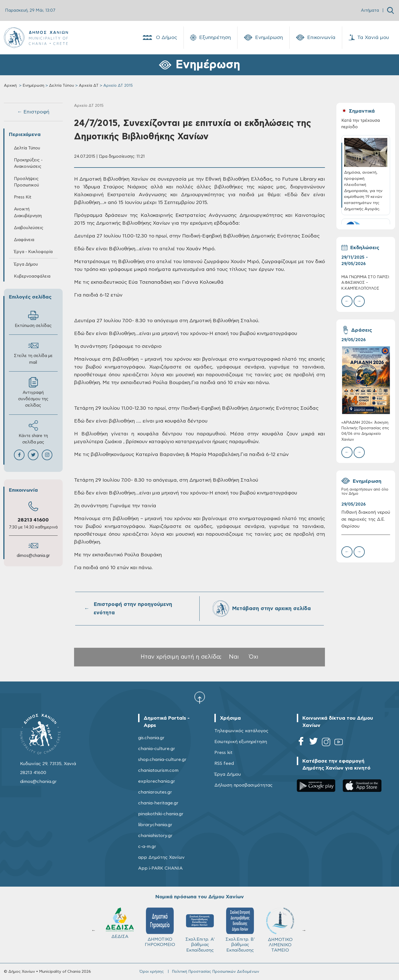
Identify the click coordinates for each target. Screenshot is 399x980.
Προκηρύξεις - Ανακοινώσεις (28, 163)
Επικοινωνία (316, 38)
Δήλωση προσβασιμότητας (243, 785)
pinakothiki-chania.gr (161, 814)
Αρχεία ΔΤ (89, 86)
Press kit (223, 753)
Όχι (254, 657)
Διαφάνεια (24, 240)
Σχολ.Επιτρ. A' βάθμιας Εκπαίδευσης (200, 930)
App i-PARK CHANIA (160, 868)
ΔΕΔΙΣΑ (120, 923)
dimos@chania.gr (33, 556)
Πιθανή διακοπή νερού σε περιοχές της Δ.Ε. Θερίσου (366, 519)
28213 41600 (33, 520)
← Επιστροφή (33, 112)
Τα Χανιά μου (369, 38)
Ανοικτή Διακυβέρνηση (28, 212)
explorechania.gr (157, 781)
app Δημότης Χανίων (161, 857)
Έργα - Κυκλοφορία (33, 252)
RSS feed (224, 763)
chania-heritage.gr (158, 803)
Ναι (234, 657)
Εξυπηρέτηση (210, 38)
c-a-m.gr (147, 846)
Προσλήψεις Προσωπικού (26, 182)
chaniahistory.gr (155, 836)
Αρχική (10, 86)
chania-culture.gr (157, 749)
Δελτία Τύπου (62, 86)
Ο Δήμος (159, 38)
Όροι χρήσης (152, 972)
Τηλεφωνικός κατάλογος (241, 731)
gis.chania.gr (151, 738)
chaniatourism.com (158, 770)
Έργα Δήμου (26, 264)
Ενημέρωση (263, 38)
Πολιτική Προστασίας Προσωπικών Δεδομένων (216, 972)
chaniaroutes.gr (155, 792)
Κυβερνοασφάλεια (32, 276)
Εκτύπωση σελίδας (33, 319)
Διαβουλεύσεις (29, 228)
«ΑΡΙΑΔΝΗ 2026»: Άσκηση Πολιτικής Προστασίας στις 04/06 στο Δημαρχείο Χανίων (365, 431)
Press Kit (23, 197)
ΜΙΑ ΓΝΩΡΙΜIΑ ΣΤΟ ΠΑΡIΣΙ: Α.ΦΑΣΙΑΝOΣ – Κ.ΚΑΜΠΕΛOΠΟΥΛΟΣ (365, 283)
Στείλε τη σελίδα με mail (33, 352)
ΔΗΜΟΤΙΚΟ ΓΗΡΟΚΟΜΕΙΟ (160, 927)
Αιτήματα (370, 10)
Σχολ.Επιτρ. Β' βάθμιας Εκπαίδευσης (240, 930)
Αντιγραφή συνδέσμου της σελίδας (33, 392)
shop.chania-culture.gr (162, 760)
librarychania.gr (155, 825)
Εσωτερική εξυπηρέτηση (241, 742)
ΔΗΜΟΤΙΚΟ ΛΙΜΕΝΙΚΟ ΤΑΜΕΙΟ (280, 930)
